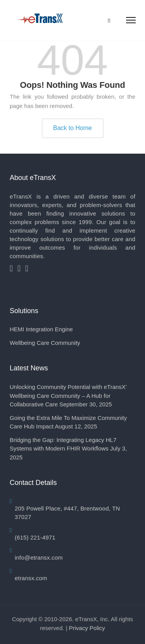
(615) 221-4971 (35, 537)
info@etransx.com (39, 558)
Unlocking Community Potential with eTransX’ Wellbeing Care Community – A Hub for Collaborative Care (68, 396)
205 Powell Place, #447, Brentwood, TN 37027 (67, 513)
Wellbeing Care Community (45, 343)
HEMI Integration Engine (41, 329)
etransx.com (31, 578)
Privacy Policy (87, 628)
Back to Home (72, 128)
